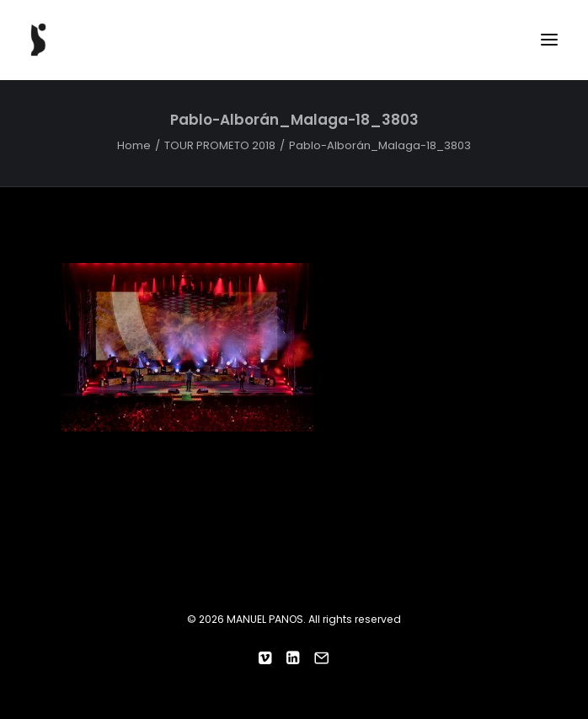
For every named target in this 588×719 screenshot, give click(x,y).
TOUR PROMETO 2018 (220, 145)
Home (134, 145)
